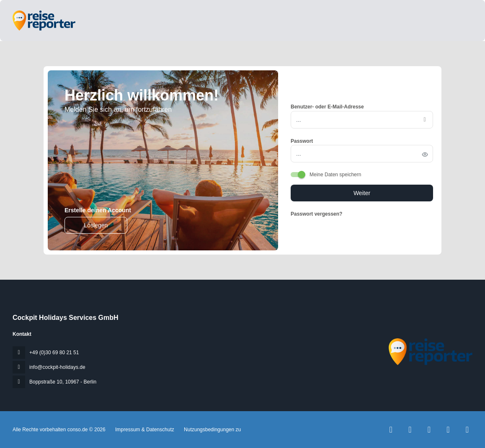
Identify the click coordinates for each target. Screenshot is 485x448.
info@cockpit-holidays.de (57, 367)
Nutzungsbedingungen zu (212, 430)
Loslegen (96, 225)
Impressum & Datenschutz (145, 430)
